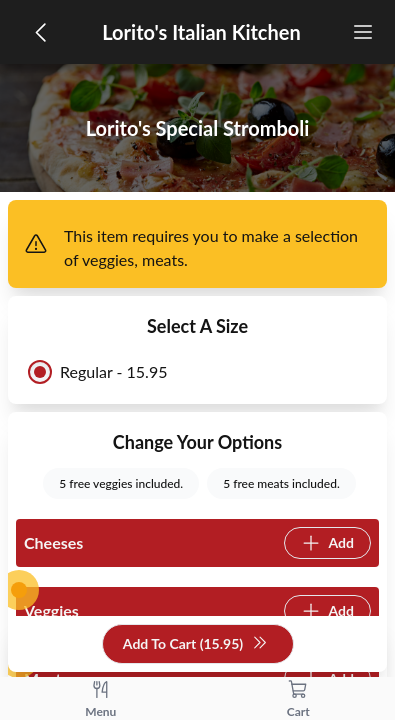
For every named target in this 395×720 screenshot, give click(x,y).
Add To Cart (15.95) (195, 644)
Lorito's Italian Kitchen (201, 32)
